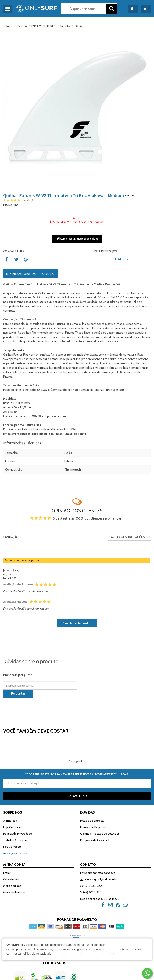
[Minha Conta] (133, 9)
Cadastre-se (11, 879)
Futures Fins (11, 205)
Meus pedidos (12, 886)
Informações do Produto (31, 274)
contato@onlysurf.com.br (99, 879)
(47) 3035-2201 (91, 886)
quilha (82, 324)
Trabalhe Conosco (15, 840)
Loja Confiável (12, 827)
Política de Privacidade (36, 954)
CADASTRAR (77, 796)
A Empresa (10, 821)
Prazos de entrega (92, 821)
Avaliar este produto (77, 623)
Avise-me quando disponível (77, 239)
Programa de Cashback (95, 840)
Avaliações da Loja (15, 853)
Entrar (7, 873)
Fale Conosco (12, 847)
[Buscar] (112, 9)
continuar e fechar (129, 949)
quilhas (27, 333)
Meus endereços (14, 892)
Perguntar (18, 694)
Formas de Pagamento (95, 827)
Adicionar (122, 259)
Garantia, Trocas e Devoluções (100, 834)
